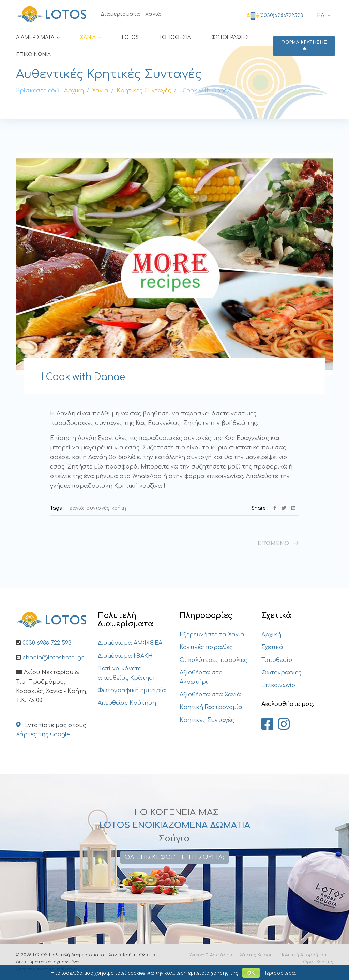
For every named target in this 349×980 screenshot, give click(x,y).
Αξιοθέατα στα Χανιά (210, 695)
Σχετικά (272, 647)
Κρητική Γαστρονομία (211, 707)
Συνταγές (98, 508)
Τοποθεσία (175, 37)
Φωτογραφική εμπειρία (132, 691)
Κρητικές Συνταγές (207, 720)
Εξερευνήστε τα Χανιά (212, 635)
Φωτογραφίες (230, 37)
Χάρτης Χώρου (256, 955)
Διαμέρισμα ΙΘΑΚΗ (125, 656)
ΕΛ (320, 16)
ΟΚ (251, 973)
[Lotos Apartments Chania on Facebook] (267, 725)
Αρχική (271, 635)
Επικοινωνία (33, 54)
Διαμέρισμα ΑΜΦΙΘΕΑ (130, 643)
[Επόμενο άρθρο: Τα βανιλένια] (278, 543)
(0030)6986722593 (281, 16)
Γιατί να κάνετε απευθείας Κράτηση (127, 673)
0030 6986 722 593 (47, 643)
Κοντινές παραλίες (206, 647)
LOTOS (130, 37)
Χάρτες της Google (43, 734)
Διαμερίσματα (35, 37)
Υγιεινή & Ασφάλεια (211, 955)
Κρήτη (119, 508)
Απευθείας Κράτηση (127, 703)
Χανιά (88, 37)
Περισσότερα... (280, 973)
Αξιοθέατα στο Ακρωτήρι (201, 677)
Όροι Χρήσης (318, 962)
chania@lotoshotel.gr (53, 658)
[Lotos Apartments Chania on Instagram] (284, 725)
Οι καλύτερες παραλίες (213, 660)
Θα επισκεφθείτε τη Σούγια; (174, 857)
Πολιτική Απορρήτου (303, 955)
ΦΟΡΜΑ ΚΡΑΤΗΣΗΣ (304, 46)
